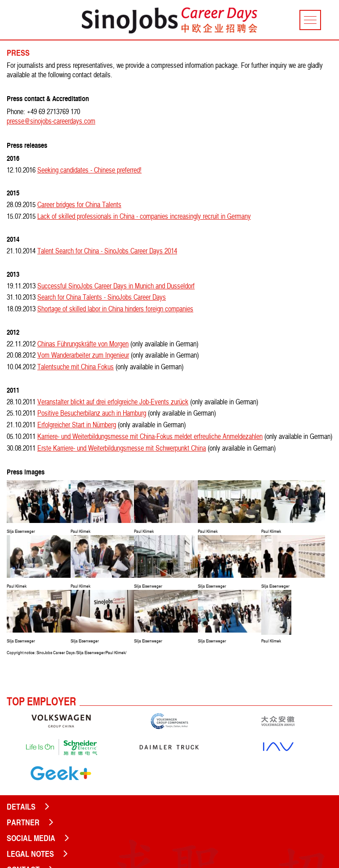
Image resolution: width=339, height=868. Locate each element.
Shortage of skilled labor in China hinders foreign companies (115, 309)
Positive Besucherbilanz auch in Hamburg (92, 413)
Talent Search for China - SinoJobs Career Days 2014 (107, 251)
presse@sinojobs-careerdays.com (51, 121)
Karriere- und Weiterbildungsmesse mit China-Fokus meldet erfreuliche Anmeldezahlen (150, 436)
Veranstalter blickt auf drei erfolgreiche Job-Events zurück (113, 402)
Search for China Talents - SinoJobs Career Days (102, 297)
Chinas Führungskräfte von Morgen (83, 344)
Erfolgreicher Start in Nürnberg (77, 425)
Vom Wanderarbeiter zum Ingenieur (83, 355)
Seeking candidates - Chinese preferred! (89, 170)
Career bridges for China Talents (79, 204)
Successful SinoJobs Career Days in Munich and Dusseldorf (116, 286)
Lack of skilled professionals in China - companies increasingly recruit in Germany (144, 216)
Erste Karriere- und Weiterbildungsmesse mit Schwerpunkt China (122, 448)
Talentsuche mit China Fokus (76, 367)
